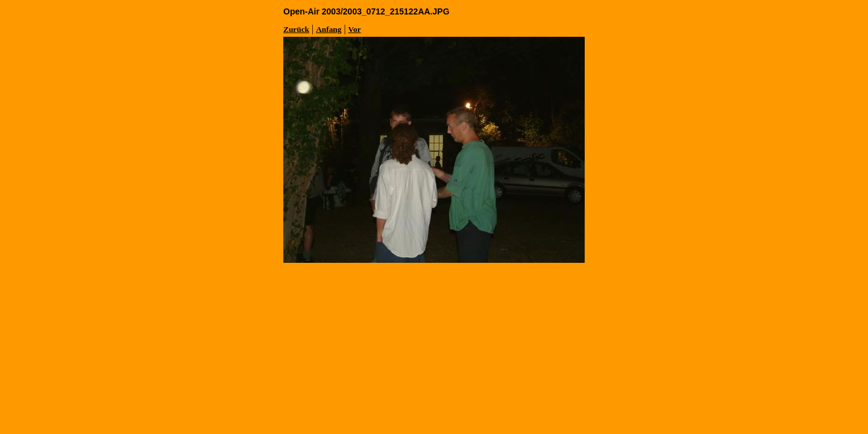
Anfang (329, 29)
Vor (355, 29)
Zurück (296, 29)
